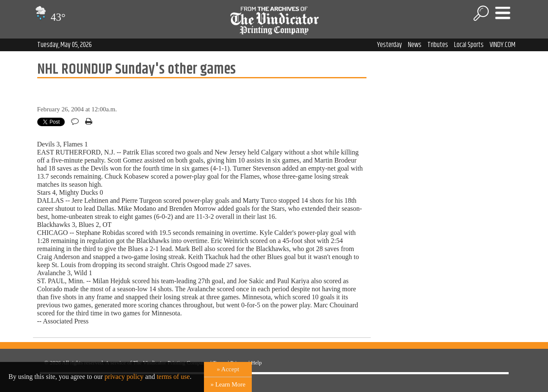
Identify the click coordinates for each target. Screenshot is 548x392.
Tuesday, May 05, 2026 (65, 45)
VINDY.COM (503, 45)
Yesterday (390, 45)
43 (49, 17)
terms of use (173, 377)
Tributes (438, 45)
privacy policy (124, 377)
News (415, 45)
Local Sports (469, 45)
